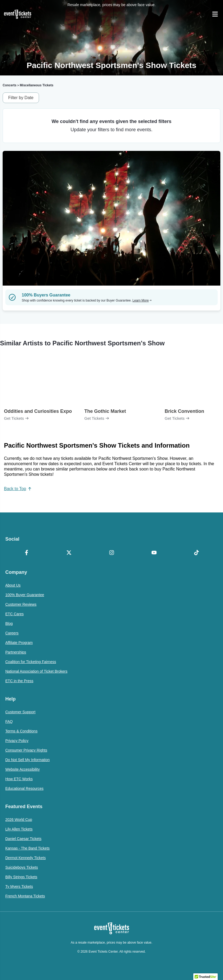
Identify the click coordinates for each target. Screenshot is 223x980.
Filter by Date (21, 98)
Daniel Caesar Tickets (23, 839)
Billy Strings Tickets (21, 877)
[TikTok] (196, 553)
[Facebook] (27, 553)
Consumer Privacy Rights (26, 750)
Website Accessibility (23, 769)
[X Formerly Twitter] (69, 553)
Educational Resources (24, 788)
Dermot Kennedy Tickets (26, 858)
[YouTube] (154, 553)
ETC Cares (14, 614)
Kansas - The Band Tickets (27, 848)
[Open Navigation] (215, 14)
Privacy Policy (17, 741)
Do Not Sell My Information (27, 760)
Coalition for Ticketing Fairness (31, 662)
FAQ (9, 722)
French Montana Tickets (25, 896)
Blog (9, 623)
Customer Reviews (21, 604)
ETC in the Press (19, 681)
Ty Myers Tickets (19, 886)
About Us (13, 585)
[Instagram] (111, 553)
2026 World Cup (19, 820)
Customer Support (20, 712)
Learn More (142, 300)
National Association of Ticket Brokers (36, 671)
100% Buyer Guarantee (25, 595)
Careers (12, 633)
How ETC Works (19, 779)
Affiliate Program (19, 643)
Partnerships (16, 652)
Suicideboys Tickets (22, 867)
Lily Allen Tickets (19, 829)
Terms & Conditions (21, 731)
